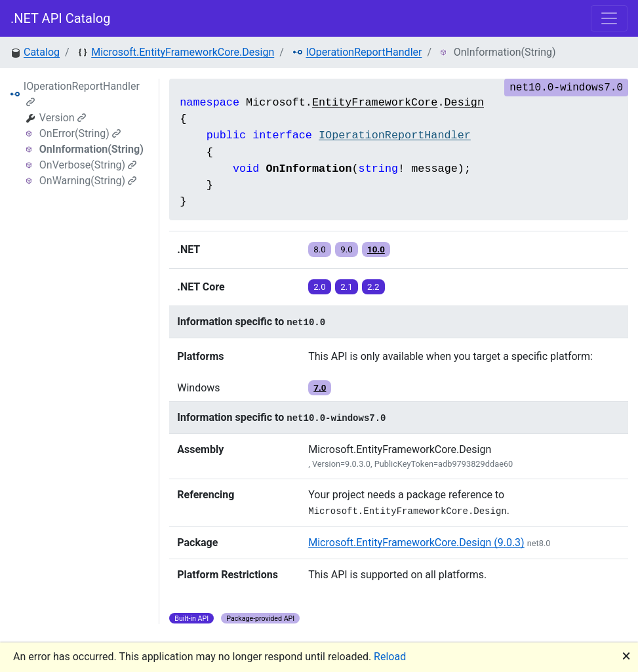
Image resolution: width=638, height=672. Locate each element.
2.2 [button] (373, 287)
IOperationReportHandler (364, 52)
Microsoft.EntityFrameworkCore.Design (183, 52)
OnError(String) (80, 133)
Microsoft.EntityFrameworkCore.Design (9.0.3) (416, 543)
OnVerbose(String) (88, 165)
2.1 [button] (347, 287)
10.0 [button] (376, 249)
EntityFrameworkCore (375, 103)
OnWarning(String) (88, 181)
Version (63, 118)
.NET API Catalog (61, 18)
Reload (390, 657)
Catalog (42, 52)
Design (464, 103)
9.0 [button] (347, 249)
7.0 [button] (320, 388)
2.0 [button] (320, 287)
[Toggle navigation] (609, 18)
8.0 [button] (320, 249)
